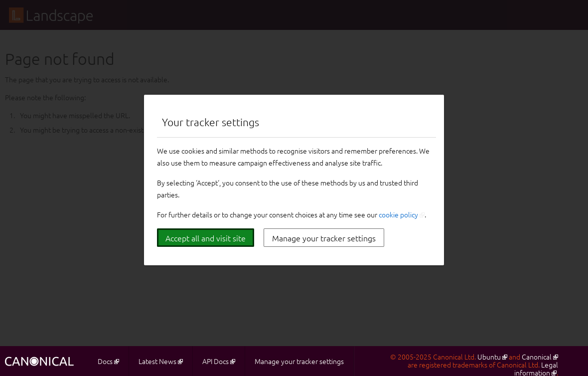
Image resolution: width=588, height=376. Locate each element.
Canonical (537, 357)
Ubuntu (489, 357)
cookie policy (398, 214)
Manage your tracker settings (324, 238)
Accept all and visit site (206, 238)
